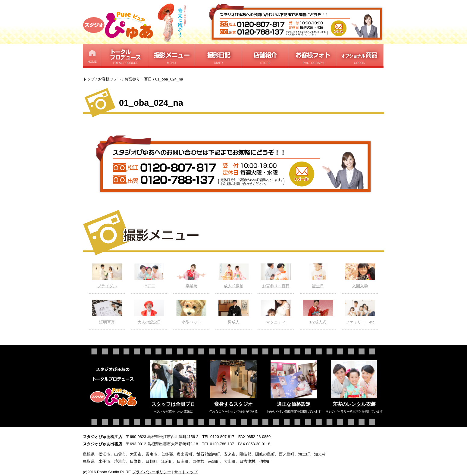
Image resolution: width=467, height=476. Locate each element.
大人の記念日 (149, 312)
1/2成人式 (318, 312)
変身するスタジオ (233, 404)
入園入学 (360, 276)
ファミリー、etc (360, 312)
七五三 (149, 276)
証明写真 (107, 312)
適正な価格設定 (294, 404)
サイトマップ (186, 472)
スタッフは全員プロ (173, 404)
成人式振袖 (233, 276)
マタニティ (276, 312)
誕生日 (318, 276)
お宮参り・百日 (276, 276)
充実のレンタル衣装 (354, 404)
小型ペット (191, 312)
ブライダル (107, 276)
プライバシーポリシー (152, 472)
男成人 (233, 312)
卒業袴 (191, 276)
